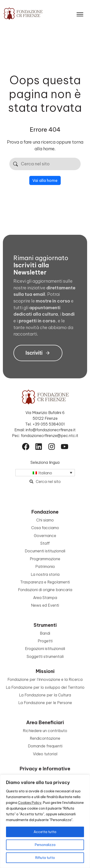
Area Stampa (45, 598)
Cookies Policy (30, 803)
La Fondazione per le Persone (45, 703)
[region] (45, 821)
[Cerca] (15, 164)
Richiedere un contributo (45, 731)
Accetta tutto (45, 832)
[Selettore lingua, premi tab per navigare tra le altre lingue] (45, 473)
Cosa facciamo (45, 528)
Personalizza (45, 845)
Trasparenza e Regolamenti (45, 582)
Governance (45, 536)
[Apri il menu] (80, 13)
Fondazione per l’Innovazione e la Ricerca (45, 679)
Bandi (45, 633)
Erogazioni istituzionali (45, 649)
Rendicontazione (45, 738)
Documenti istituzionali (45, 551)
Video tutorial (45, 754)
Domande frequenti (45, 746)
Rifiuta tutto (45, 858)
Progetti (45, 641)
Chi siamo (45, 520)
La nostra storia (45, 574)
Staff (45, 543)
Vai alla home (45, 180)
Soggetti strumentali (45, 656)
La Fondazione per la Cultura (45, 695)
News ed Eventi (45, 605)
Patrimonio (45, 566)
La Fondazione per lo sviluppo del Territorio (45, 687)
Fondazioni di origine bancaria (45, 590)
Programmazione (45, 559)
